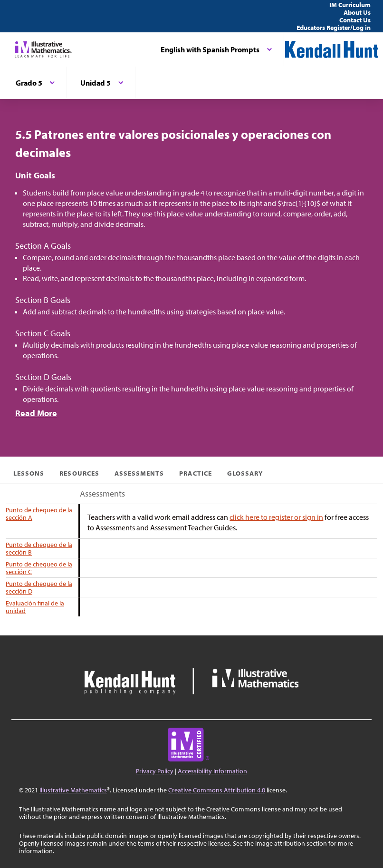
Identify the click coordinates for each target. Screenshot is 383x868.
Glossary (245, 473)
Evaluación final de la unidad (35, 607)
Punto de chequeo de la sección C (39, 568)
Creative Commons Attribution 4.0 (217, 790)
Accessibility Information (212, 771)
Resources (79, 473)
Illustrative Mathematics (73, 790)
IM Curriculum (350, 5)
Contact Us (355, 20)
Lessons (29, 473)
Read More (36, 413)
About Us (357, 12)
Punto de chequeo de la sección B (39, 548)
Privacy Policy (155, 771)
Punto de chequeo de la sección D (39, 587)
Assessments (139, 473)
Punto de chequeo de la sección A (39, 514)
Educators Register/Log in (334, 28)
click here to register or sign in (276, 517)
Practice (195, 473)
